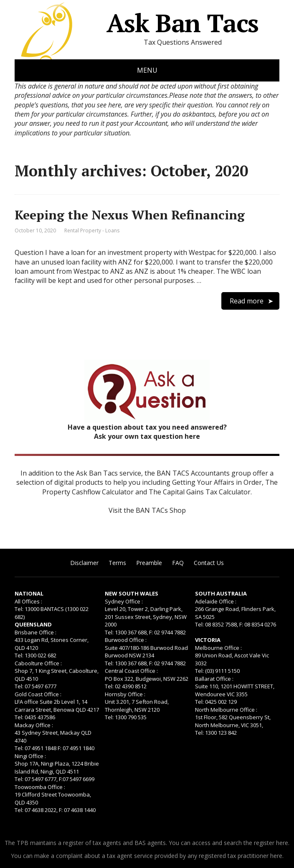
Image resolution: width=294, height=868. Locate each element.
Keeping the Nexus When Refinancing (130, 215)
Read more (247, 301)
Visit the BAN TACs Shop (147, 510)
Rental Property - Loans (92, 230)
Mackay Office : (34, 725)
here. (283, 843)
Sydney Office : (124, 601)
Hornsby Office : (125, 694)
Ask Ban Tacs (137, 23)
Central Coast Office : (131, 671)
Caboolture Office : (38, 663)
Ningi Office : (30, 756)
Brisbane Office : (35, 632)
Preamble (149, 563)
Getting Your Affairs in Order (217, 482)
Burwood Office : (126, 640)
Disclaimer (84, 563)
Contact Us (209, 563)
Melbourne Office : (218, 648)
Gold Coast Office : (38, 694)
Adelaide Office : (216, 601)
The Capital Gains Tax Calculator (200, 492)
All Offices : (28, 601)
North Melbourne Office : (226, 710)
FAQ (178, 563)
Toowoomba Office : (40, 787)
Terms (117, 563)
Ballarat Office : (214, 679)
